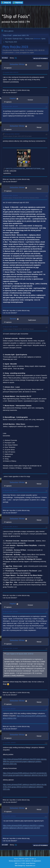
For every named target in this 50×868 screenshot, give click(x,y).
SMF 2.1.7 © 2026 (20, 863)
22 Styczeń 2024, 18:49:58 (10, 327)
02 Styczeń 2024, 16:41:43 (10, 106)
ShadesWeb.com (30, 866)
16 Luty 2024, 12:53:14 (9, 816)
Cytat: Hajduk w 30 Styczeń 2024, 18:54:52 (20, 654)
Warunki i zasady (24, 859)
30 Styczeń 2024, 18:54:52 (10, 612)
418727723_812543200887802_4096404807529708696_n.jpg (24, 169)
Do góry (5, 845)
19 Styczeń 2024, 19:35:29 (10, 196)
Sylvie (43, 39)
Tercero (13, 319)
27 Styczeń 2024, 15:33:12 (10, 527)
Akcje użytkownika (41, 58)
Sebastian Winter (17, 64)
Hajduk (13, 98)
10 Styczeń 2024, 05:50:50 (12, 134)
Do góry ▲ (33, 859)
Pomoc (16, 859)
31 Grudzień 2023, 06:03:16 (10, 72)
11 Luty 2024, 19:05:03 (9, 743)
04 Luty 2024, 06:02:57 (9, 709)
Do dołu (5, 58)
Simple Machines (30, 863)
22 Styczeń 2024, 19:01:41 (10, 490)
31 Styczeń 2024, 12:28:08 (10, 648)
